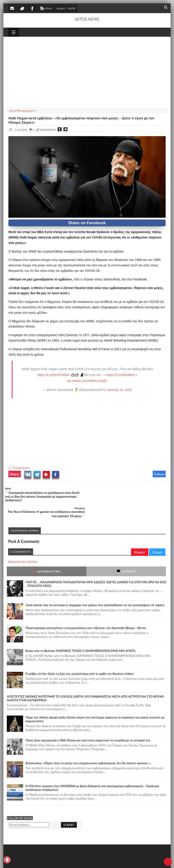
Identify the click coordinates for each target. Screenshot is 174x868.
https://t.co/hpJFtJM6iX (53, 375)
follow (46, 9)
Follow (159, 474)
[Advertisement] (87, 72)
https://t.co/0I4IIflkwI (121, 375)
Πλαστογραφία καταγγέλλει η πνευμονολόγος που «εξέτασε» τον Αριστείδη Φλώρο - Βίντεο (86, 612)
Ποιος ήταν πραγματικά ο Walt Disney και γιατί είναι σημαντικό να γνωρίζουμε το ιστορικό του (88, 724)
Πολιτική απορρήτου (93, 861)
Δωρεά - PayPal (66, 8)
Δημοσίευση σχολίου (23, 545)
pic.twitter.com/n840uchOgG (87, 381)
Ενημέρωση (21, 468)
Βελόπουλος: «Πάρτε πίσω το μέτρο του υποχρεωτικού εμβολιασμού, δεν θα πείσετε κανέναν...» (88, 747)
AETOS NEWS (87, 19)
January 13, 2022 (120, 390)
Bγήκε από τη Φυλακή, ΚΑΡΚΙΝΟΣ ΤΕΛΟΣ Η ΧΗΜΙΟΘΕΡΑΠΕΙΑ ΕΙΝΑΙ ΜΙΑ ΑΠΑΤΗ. (81, 635)
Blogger (140, 536)
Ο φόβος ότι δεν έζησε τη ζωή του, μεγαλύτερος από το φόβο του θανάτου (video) (79, 658)
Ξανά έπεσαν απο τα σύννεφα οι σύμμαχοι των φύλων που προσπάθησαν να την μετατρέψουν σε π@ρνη (95, 589)
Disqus (157, 536)
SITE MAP (73, 861)
